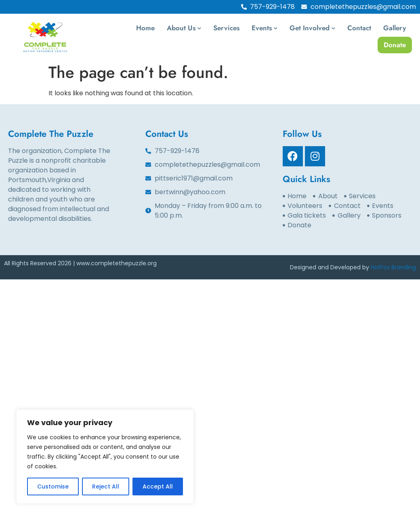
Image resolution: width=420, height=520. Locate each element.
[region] (105, 457)
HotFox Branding (393, 267)
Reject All (106, 486)
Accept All (158, 486)
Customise (53, 486)
